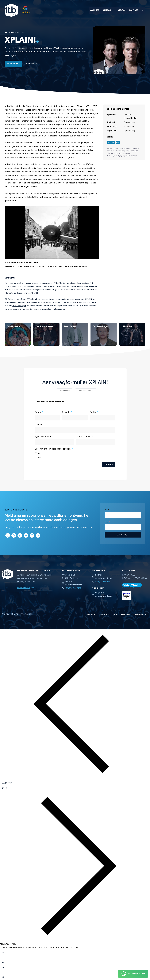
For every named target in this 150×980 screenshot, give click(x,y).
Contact (134, 10)
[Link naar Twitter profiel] (32, 535)
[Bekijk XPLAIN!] (18, 334)
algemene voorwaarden (23, 309)
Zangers (111, 142)
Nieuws (122, 10)
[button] (143, 10)
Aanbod (109, 10)
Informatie (32, 64)
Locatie (38, 425)
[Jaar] (15, 788)
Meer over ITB (24, 588)
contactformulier (54, 266)
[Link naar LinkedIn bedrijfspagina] (38, 535)
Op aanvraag (130, 131)
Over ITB (95, 10)
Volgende (109, 464)
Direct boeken (72, 266)
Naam (107, 510)
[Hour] (5, 953)
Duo (118, 142)
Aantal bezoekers (84, 437)
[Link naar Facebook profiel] (20, 535)
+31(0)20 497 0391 (103, 582)
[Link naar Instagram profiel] (14, 535)
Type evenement (43, 437)
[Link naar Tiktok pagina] (8, 535)
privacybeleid (46, 309)
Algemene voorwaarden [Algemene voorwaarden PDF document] (108, 614)
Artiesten (10, 33)
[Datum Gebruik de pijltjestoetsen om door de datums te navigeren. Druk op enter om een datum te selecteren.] (48, 418)
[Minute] (5, 962)
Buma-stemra (141, 614)
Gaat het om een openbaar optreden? (53, 449)
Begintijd (66, 412)
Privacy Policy (127, 614)
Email (106, 522)
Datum (38, 412)
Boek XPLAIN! (13, 64)
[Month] (8, 783)
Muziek (21, 33)
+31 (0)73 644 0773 (26, 266)
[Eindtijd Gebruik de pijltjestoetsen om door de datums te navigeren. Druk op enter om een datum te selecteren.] (102, 418)
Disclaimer (91, 614)
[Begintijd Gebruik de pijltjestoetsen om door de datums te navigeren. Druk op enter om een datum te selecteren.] (75, 418)
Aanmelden (123, 535)
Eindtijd (93, 412)
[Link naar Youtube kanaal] (26, 535)
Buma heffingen (19, 306)
